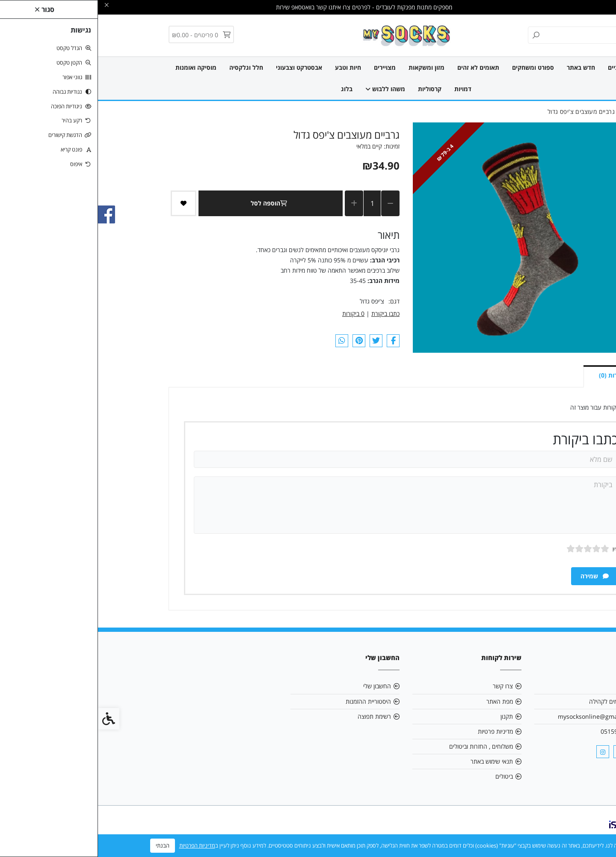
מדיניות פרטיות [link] (397, 731)
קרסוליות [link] (332, 89)
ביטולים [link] (406, 776)
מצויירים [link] (287, 67)
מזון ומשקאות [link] (329, 67)
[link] (308, 35)
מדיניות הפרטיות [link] (99, 845)
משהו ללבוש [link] (287, 89)
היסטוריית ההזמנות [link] (270, 701)
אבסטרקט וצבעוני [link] (201, 67)
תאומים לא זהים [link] (380, 67)
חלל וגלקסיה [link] (148, 67)
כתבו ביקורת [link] (287, 314)
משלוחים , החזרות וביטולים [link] (383, 746)
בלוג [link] (249, 89)
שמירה (497, 576)
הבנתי (65, 845)
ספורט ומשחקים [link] (435, 67)
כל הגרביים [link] (524, 67)
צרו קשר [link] (405, 686)
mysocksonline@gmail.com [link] (498, 716)
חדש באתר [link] (483, 67)
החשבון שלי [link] (279, 686)
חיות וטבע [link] (250, 67)
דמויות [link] (365, 89)
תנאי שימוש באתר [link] (394, 761)
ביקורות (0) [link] (515, 375)
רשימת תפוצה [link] (276, 716)
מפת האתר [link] (402, 701)
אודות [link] (530, 686)
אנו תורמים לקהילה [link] (514, 701)
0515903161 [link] (520, 731)
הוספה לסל (173, 203)
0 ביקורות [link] (255, 314)
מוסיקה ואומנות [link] (98, 67)
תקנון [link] (409, 716)
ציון (517, 549)
